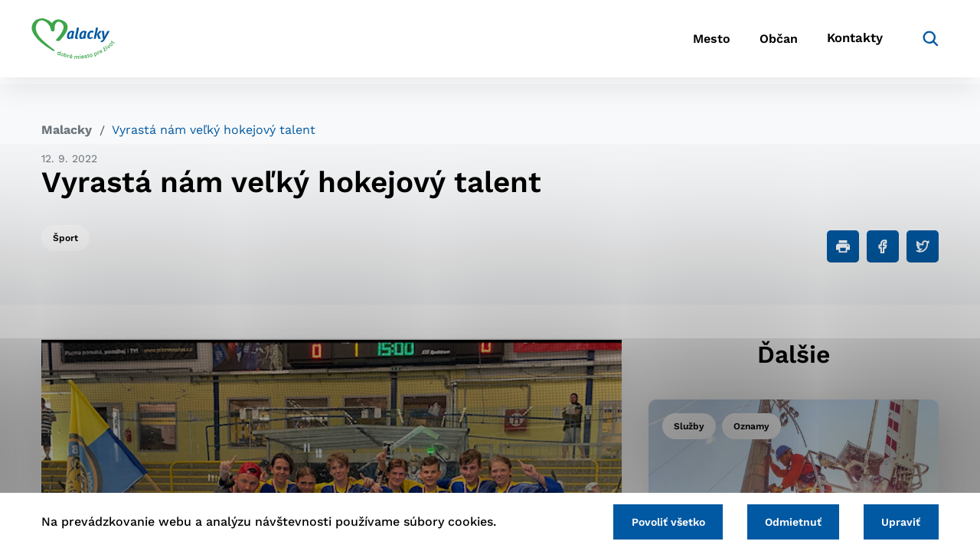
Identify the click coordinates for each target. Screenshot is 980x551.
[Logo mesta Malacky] (83, 42)
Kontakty (842, 42)
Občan (757, 42)
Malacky (67, 130)
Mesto (681, 42)
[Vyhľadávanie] (916, 42)
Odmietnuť (787, 521)
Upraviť (899, 521)
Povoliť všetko (658, 521)
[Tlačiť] (843, 246)
